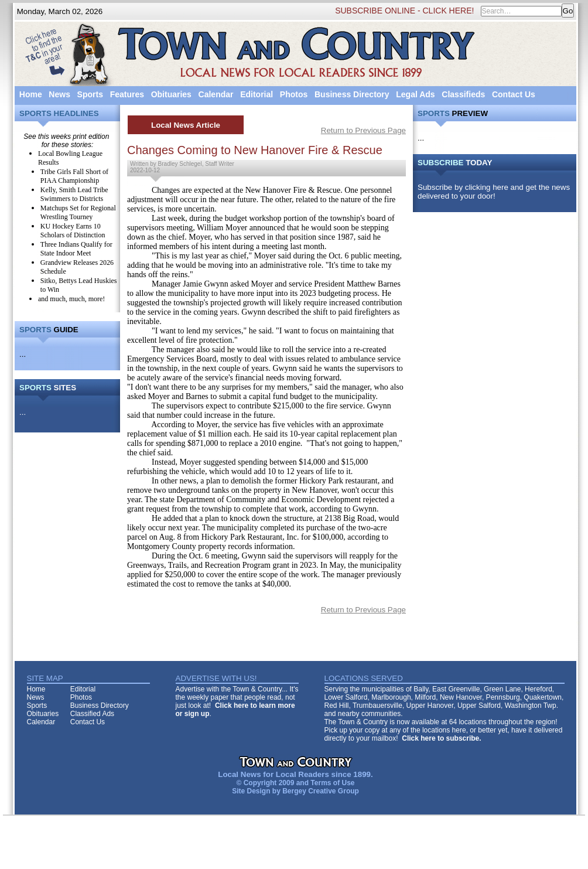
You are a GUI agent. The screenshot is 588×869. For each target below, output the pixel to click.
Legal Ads (415, 94)
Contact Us (514, 94)
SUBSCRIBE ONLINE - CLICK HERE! (404, 11)
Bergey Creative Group (321, 791)
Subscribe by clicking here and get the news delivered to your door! (494, 192)
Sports (90, 94)
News (59, 94)
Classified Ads (92, 714)
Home (31, 94)
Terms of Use (332, 783)
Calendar (216, 94)
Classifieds (463, 94)
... (23, 354)
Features (127, 94)
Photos (294, 94)
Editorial (257, 94)
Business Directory (352, 94)
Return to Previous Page (363, 130)
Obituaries (171, 94)
